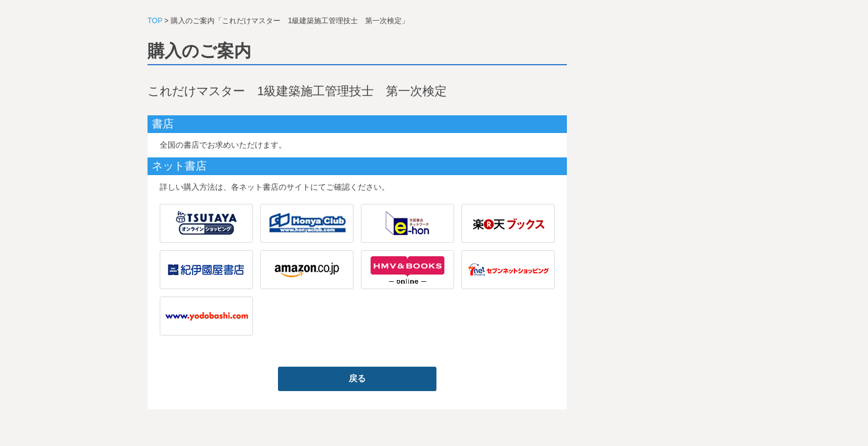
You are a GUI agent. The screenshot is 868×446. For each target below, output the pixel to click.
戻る (357, 378)
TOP (155, 21)
